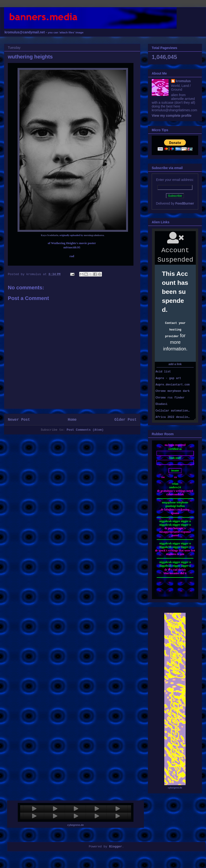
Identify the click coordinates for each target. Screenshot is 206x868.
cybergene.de (175, 788)
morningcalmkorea (94, 235)
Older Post (125, 420)
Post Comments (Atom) (85, 430)
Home (72, 420)
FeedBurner (185, 203)
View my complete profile (172, 116)
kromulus (183, 81)
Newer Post (19, 420)
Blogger (116, 847)
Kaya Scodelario (50, 235)
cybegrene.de (76, 825)
